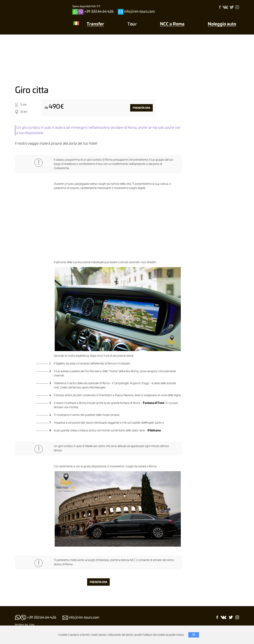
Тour (132, 24)
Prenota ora (141, 108)
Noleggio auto (222, 24)
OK (194, 635)
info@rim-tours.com (140, 12)
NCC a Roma (172, 24)
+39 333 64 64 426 (99, 12)
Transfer (95, 24)
